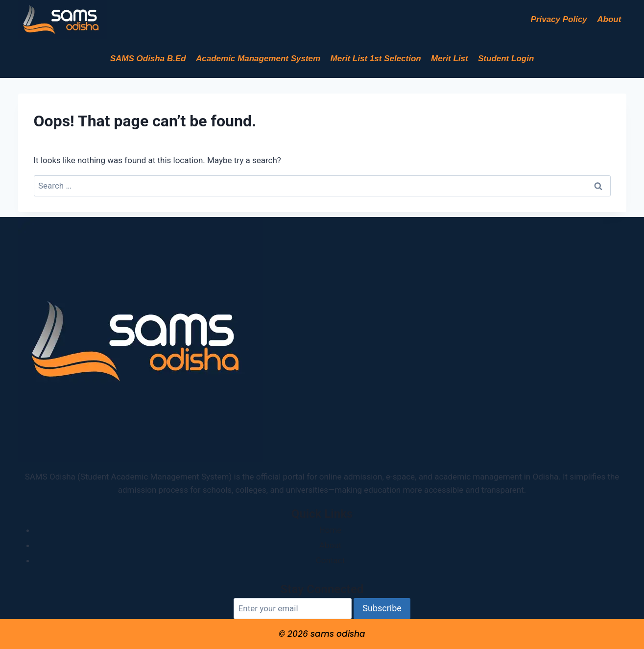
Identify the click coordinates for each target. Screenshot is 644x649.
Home (331, 530)
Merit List (450, 59)
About (609, 19)
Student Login (506, 59)
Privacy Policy (559, 19)
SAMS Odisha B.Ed (148, 59)
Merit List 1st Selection (376, 59)
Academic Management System (258, 59)
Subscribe (382, 608)
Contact (330, 560)
